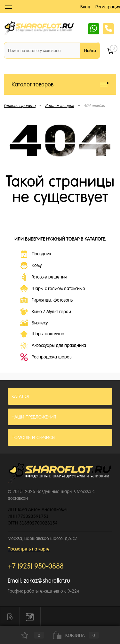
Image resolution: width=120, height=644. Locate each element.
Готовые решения (43, 277)
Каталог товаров (60, 84)
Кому (31, 266)
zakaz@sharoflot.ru (47, 581)
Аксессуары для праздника (53, 346)
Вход (85, 7)
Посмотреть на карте (29, 549)
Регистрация (108, 7)
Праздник (36, 254)
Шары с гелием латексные (53, 289)
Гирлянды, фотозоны (47, 300)
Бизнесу (34, 323)
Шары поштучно (42, 334)
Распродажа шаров (46, 357)
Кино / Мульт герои (46, 312)
